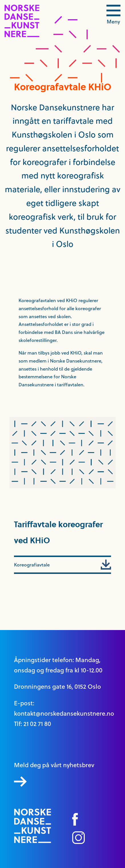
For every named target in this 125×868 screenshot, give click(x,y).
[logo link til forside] (22, 36)
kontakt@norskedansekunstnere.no (64, 714)
